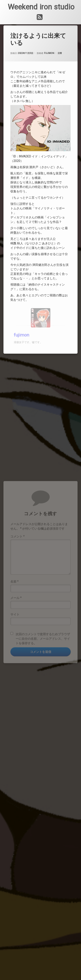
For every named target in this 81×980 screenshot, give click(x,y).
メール (16, 641)
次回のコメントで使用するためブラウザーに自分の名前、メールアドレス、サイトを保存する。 (43, 682)
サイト (15, 658)
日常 (60, 45)
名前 (14, 625)
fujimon (49, 45)
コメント (17, 580)
